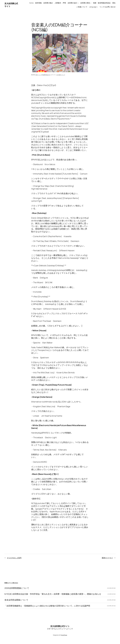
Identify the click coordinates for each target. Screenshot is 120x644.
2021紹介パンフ (61, 75)
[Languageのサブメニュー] (97, 7)
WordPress (64, 635)
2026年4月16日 (111, 606)
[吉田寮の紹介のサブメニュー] (78, 3)
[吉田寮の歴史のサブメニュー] (91, 3)
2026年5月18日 (111, 588)
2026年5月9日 (111, 594)
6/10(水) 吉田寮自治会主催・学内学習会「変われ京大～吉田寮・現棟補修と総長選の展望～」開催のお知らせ (53, 594)
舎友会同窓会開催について (16, 600)
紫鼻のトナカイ (107, 558)
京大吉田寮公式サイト (60, 626)
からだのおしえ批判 (14, 558)
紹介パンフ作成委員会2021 (43, 75)
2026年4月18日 (111, 600)
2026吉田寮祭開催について (17, 588)
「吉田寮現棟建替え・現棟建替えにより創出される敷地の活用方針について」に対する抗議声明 (47, 606)
